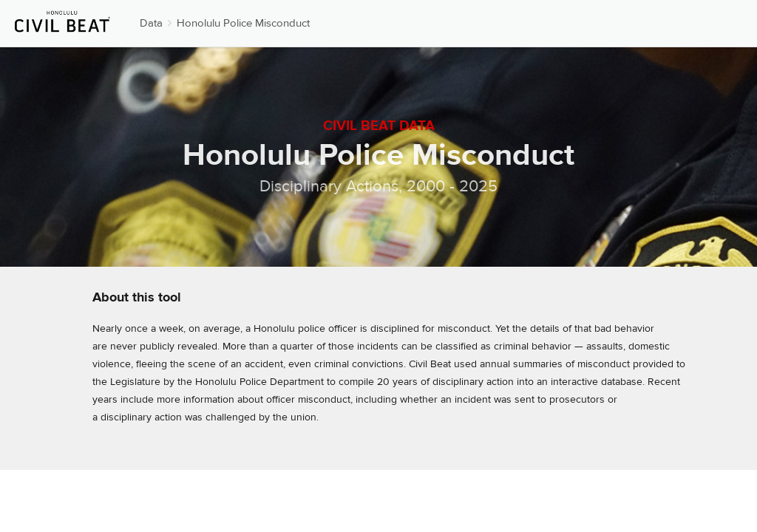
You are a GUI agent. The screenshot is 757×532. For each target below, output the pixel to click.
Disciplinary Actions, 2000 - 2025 (378, 186)
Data (151, 23)
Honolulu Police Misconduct (243, 23)
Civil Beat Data (379, 126)
